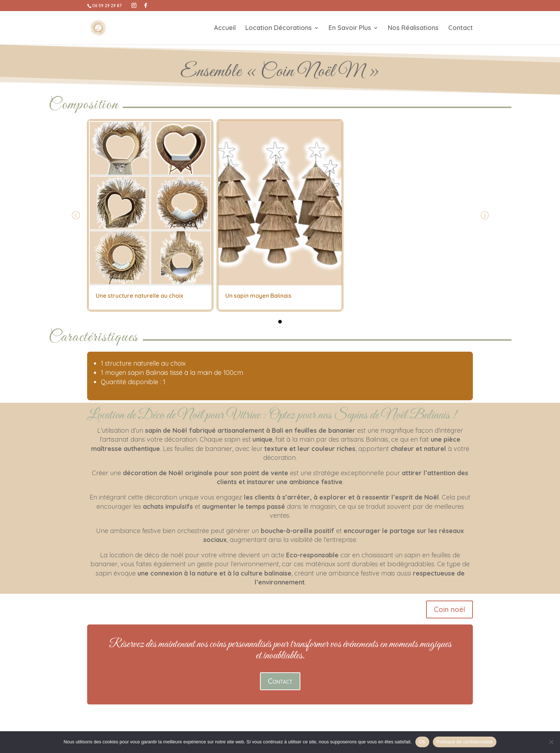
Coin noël (449, 609)
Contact (461, 29)
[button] (280, 322)
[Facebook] (146, 5)
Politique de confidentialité (465, 742)
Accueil (225, 29)
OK (422, 742)
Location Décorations (279, 29)
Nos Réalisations (413, 29)
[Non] (551, 742)
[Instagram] (134, 5)
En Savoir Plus (350, 29)
